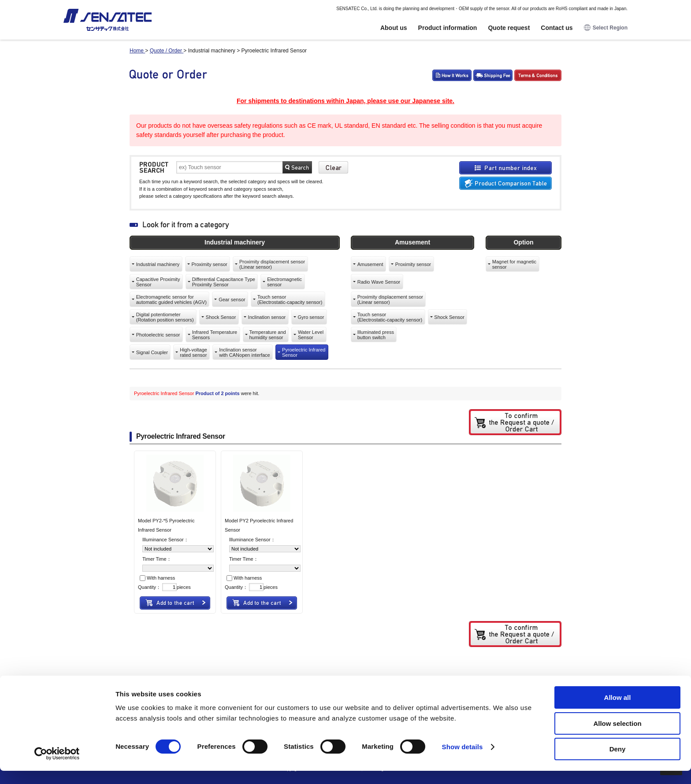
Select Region (606, 28)
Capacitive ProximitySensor (158, 282)
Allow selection (617, 737)
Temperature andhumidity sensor (267, 335)
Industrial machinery (158, 264)
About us (394, 28)
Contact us (557, 28)
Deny (618, 762)
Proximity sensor (209, 264)
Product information (448, 28)
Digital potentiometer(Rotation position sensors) (165, 317)
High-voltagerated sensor (193, 352)
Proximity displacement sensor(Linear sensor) (272, 264)
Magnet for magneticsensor (514, 264)
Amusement (370, 264)
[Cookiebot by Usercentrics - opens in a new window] (57, 767)
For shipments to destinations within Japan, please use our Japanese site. (345, 101)
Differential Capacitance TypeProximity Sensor (224, 282)
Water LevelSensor (311, 335)
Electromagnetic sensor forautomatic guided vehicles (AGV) (171, 300)
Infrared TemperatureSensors (215, 335)
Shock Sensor (221, 317)
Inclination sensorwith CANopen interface (245, 352)
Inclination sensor (267, 317)
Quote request (509, 28)
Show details (463, 760)
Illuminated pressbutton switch (376, 335)
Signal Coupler (152, 352)
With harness (157, 578)
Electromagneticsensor (284, 282)
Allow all (618, 711)
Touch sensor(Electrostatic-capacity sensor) (290, 300)
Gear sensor (232, 300)
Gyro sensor (311, 317)
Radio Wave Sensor (379, 282)
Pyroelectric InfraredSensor (304, 352)
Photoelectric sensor (158, 335)
